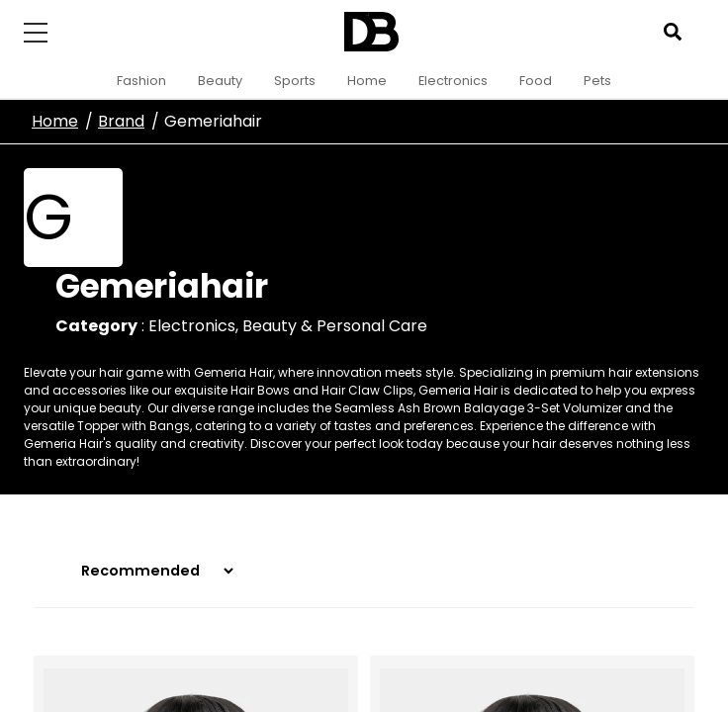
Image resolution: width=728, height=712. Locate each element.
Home (367, 81)
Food (536, 81)
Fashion (141, 81)
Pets (597, 81)
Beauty (220, 81)
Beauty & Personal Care (335, 326)
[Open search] (673, 32)
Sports (295, 81)
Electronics (453, 81)
